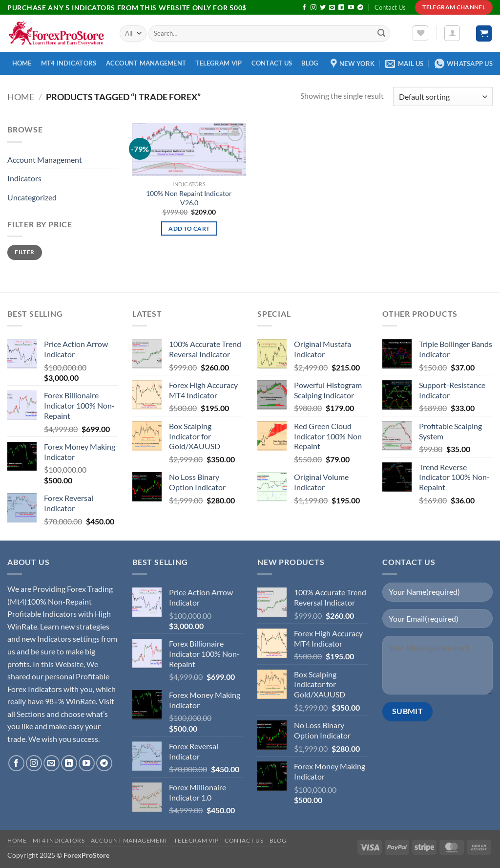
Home (22, 63)
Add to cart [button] (189, 228)
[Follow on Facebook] (304, 8)
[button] (452, 33)
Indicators (24, 178)
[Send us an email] (332, 8)
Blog (310, 63)
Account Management (146, 63)
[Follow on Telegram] (360, 8)
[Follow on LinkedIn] (341, 8)
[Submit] (381, 34)
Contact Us (390, 7)
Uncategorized (32, 197)
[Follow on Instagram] (313, 8)
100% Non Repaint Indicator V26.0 (189, 198)
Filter (24, 252)
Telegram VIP (219, 63)
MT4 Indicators (69, 63)
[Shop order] (443, 97)
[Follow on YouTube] (351, 8)
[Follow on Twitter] (323, 8)
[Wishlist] (420, 33)
